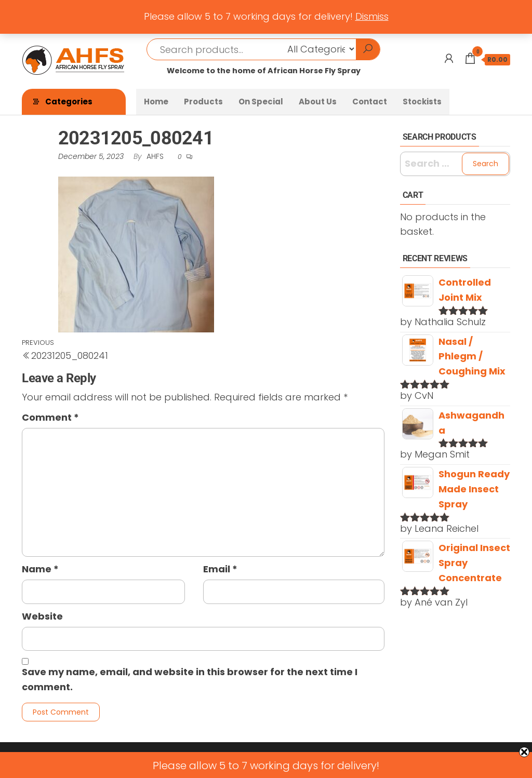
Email (220, 569)
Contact (370, 102)
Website (42, 616)
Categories (69, 102)
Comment (50, 417)
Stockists (422, 102)
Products (203, 102)
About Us (318, 102)
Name (40, 569)
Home (156, 102)
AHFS (156, 156)
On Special (261, 102)
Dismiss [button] (372, 16)
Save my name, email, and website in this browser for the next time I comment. (190, 679)
